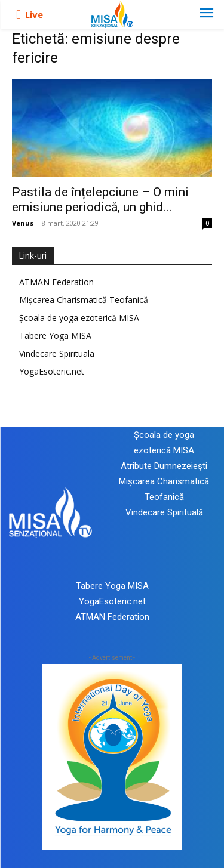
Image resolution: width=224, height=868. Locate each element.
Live (34, 14)
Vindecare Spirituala (57, 353)
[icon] (19, 15)
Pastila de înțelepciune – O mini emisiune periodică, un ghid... (100, 200)
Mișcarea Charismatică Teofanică (84, 300)
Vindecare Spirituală (164, 512)
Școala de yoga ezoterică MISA (79, 318)
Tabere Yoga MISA (55, 336)
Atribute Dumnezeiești (164, 466)
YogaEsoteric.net (52, 371)
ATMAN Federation (56, 282)
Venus (23, 223)
